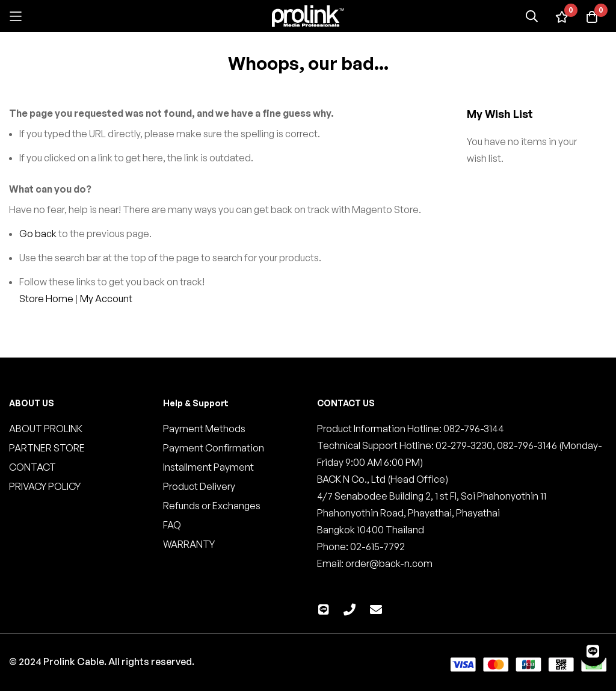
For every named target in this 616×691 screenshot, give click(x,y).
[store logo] (308, 16)
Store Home (46, 299)
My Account (106, 299)
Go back (38, 234)
